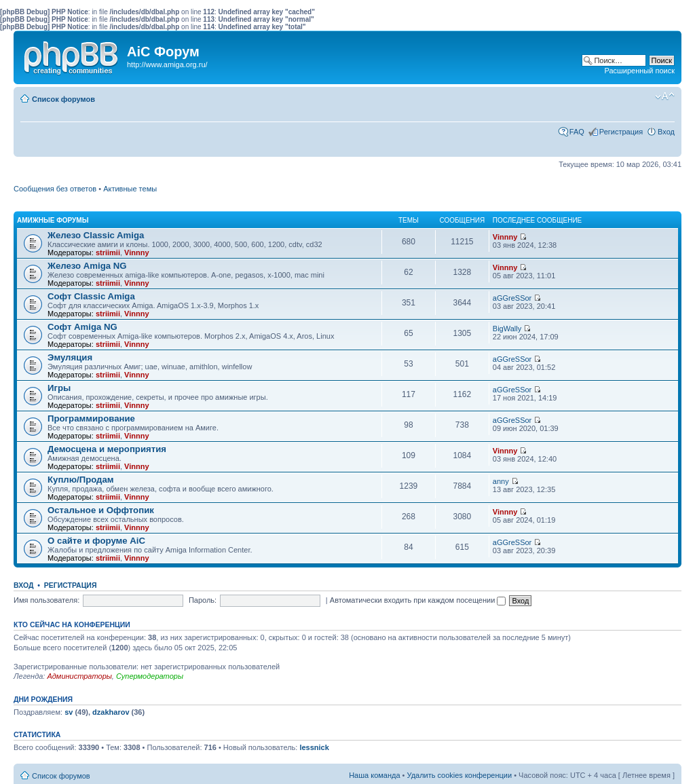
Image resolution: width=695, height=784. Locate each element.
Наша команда (374, 775)
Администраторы (79, 676)
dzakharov (111, 712)
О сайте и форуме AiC (96, 541)
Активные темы (130, 189)
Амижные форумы (53, 220)
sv (69, 712)
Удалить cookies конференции (460, 775)
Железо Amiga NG (87, 266)
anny (501, 481)
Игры (59, 388)
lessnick (314, 747)
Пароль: (203, 600)
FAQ (577, 132)
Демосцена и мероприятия (107, 449)
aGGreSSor (512, 298)
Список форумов (63, 99)
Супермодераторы (150, 676)
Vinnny (136, 253)
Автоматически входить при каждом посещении (418, 600)
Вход (666, 132)
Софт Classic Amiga (91, 296)
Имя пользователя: (46, 600)
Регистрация (621, 132)
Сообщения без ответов (55, 189)
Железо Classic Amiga (96, 235)
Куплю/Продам (81, 480)
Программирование (91, 418)
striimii (108, 253)
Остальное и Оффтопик (101, 510)
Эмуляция (70, 357)
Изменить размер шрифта (665, 96)
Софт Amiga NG (82, 327)
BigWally (507, 329)
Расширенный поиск (639, 71)
